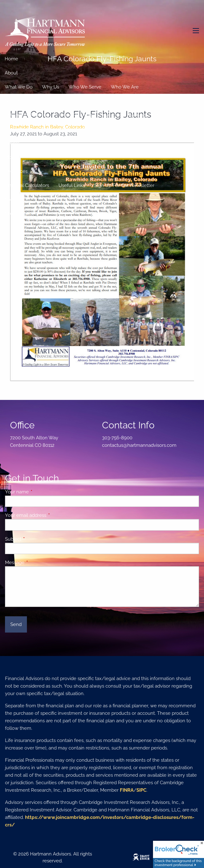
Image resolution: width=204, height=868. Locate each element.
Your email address (48, 515)
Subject (36, 539)
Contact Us (17, 199)
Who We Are (125, 87)
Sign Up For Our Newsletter (124, 185)
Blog (10, 157)
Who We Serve (85, 87)
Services (14, 101)
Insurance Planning (176, 115)
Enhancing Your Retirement (71, 129)
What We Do (19, 87)
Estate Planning (75, 115)
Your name (40, 492)
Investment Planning (124, 115)
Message (37, 563)
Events (12, 143)
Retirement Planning (27, 115)
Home (11, 59)
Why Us (51, 87)
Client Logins (19, 214)
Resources (16, 171)
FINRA (127, 790)
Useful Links (72, 185)
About (11, 73)
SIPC (141, 790)
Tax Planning (18, 129)
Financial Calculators (27, 185)
